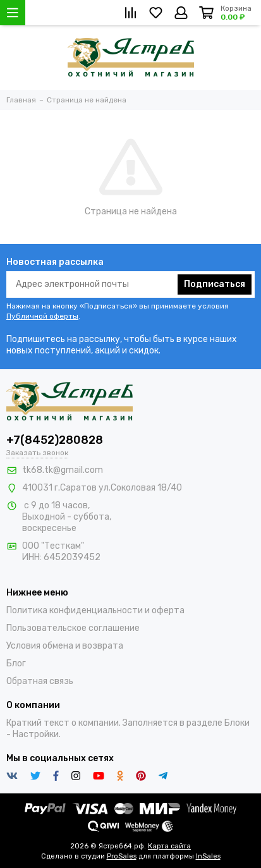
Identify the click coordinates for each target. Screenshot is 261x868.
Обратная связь (40, 681)
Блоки (237, 723)
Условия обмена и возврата (65, 646)
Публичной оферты (42, 316)
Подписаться (215, 284)
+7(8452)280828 (55, 440)
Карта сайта (169, 846)
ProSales (122, 856)
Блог (16, 663)
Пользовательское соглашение (73, 628)
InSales (208, 856)
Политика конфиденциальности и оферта (95, 610)
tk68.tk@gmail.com (63, 470)
